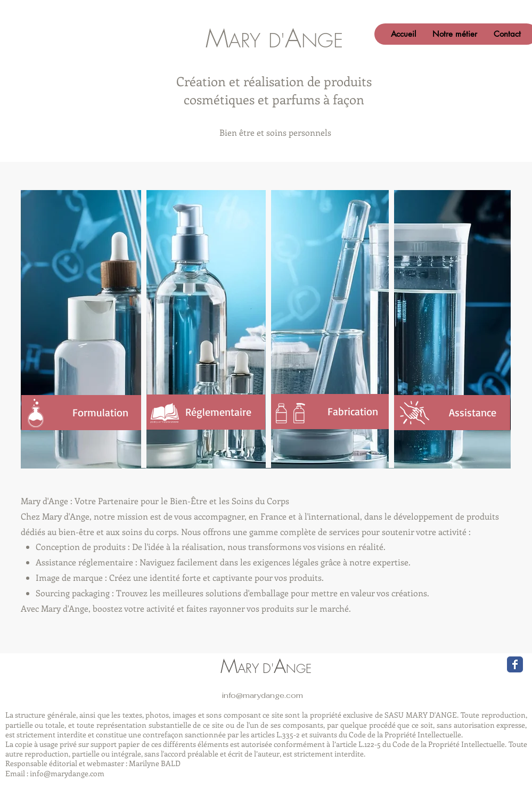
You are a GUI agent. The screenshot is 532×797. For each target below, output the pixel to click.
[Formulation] (81, 413)
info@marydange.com (263, 695)
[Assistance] (451, 413)
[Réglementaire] (205, 412)
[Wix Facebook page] (515, 664)
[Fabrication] (329, 412)
